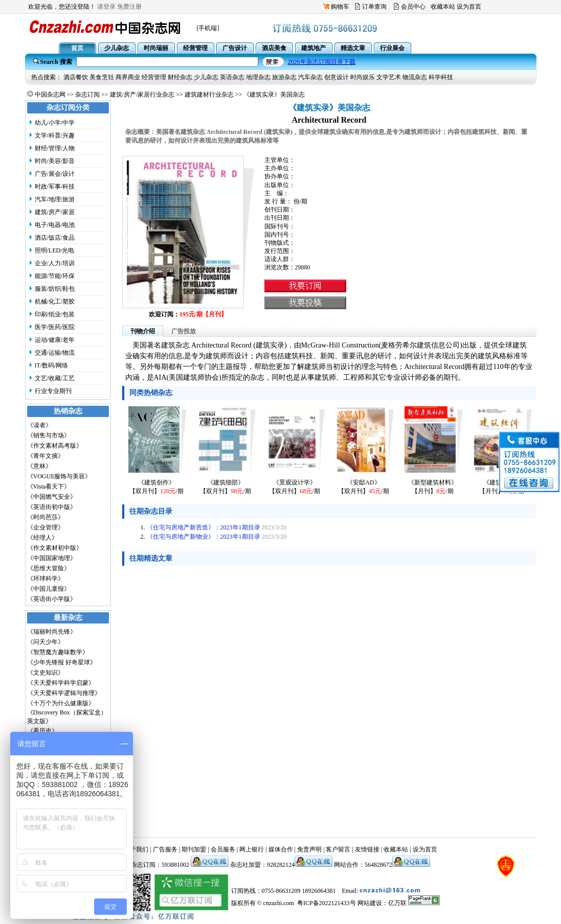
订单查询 (374, 7)
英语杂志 (232, 77)
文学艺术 (389, 77)
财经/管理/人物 (55, 148)
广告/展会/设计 (55, 174)
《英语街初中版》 (52, 507)
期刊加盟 (194, 849)
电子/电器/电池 (55, 225)
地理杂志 (258, 77)
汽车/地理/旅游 (55, 199)
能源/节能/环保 (55, 276)
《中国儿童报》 (49, 589)
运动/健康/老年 (55, 340)
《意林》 (39, 466)
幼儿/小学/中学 (55, 123)
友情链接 (367, 849)
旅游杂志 (284, 77)
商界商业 (128, 77)
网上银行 (252, 849)
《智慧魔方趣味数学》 (58, 652)
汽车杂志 (310, 77)
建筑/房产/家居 (55, 212)
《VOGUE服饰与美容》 (59, 476)
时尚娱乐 (363, 77)
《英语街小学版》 (52, 599)
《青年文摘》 (46, 456)
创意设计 (336, 77)
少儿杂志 (206, 77)
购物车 (340, 7)
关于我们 (136, 849)
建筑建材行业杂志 (209, 95)
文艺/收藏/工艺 (55, 378)
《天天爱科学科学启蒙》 (61, 683)
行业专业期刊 (53, 391)
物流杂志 (415, 77)
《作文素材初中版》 (55, 548)
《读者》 (39, 425)
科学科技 (441, 77)
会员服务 (223, 849)
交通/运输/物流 (55, 353)
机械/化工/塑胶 (55, 302)
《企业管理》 (46, 527)
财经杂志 (180, 77)
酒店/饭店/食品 (55, 238)
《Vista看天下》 (49, 487)
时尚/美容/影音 (55, 161)
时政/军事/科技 (55, 187)
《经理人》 (42, 538)
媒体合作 (281, 849)
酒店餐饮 (76, 77)
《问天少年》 (46, 642)
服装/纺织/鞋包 (55, 289)
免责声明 (309, 849)
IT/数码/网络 (52, 365)
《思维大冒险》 (49, 568)
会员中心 (413, 7)
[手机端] (208, 28)
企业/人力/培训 (55, 263)
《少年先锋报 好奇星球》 (62, 662)
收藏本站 (443, 7)
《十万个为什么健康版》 (61, 703)
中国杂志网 (50, 95)
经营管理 (154, 77)
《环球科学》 (46, 579)
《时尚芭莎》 (46, 517)
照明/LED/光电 (55, 250)
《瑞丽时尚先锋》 (52, 632)
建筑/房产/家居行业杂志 (142, 95)
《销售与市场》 (49, 435)
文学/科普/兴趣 (55, 135)
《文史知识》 (46, 673)
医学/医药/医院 (55, 327)
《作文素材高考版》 (55, 446)
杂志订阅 (87, 95)
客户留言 (338, 849)
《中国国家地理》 (52, 558)
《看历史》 (42, 731)
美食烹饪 (102, 77)
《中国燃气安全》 (52, 497)
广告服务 (165, 849)
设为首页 (469, 7)
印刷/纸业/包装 (55, 314)
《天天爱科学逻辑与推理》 (64, 693)
